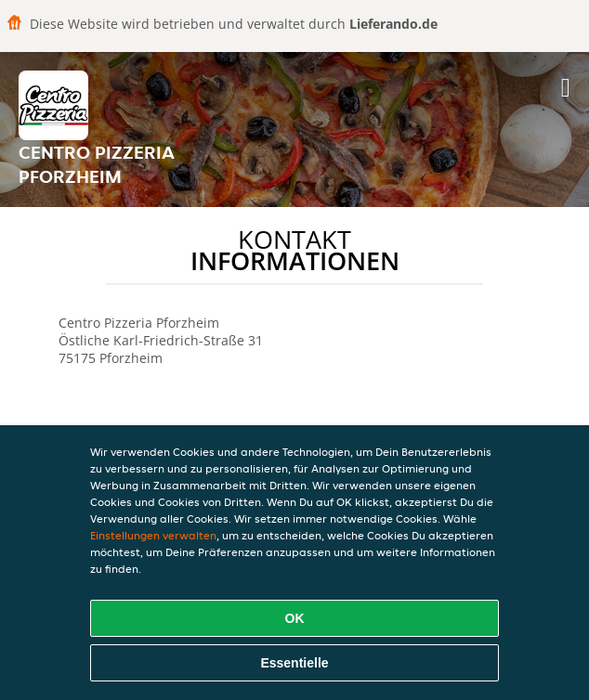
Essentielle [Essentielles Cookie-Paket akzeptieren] (294, 663)
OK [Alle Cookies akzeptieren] (295, 618)
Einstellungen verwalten (153, 535)
